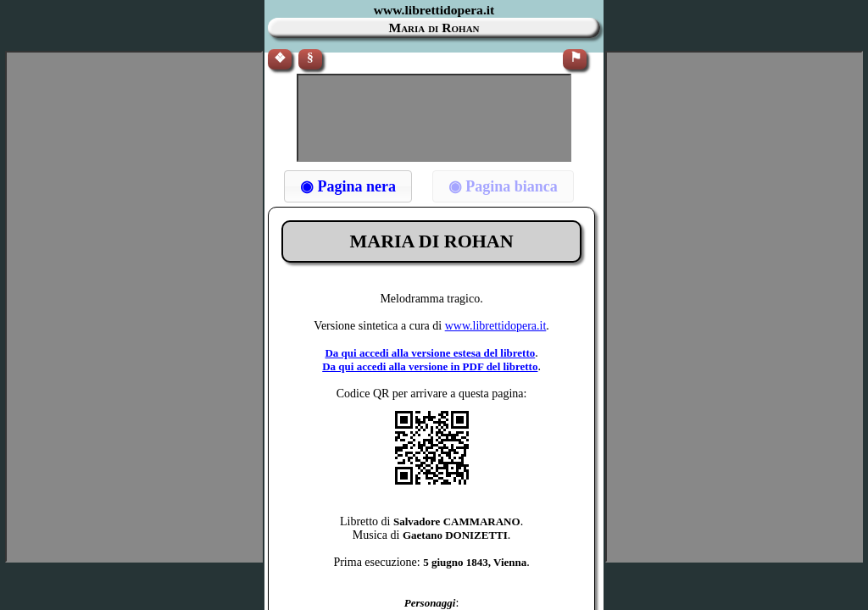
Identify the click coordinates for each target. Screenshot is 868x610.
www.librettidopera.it (496, 326)
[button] (348, 186)
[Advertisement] (434, 118)
